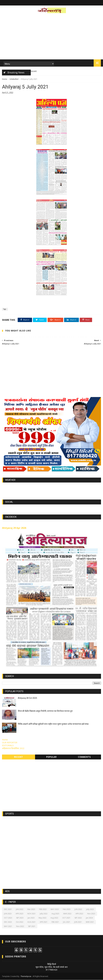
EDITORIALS (8, 746)
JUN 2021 (78, 922)
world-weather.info (51, 487)
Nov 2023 (91, 914)
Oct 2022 (20, 922)
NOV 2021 (32, 914)
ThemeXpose (26, 976)
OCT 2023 (8, 918)
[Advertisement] (51, 37)
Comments (84, 757)
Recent (19, 757)
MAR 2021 (90, 922)
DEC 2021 (8, 910)
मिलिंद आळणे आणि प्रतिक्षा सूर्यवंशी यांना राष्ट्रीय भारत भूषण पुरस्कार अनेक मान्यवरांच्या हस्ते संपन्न (53, 724)
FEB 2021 (55, 922)
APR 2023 (19, 914)
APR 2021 (44, 922)
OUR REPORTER (10, 743)
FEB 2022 (43, 910)
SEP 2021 (32, 926)
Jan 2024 (89, 918)
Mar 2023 (31, 910)
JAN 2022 (20, 910)
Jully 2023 (90, 910)
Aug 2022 (54, 918)
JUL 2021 (67, 922)
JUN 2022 (78, 910)
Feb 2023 (67, 910)
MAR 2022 (67, 914)
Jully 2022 (44, 914)
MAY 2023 (55, 910)
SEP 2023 (20, 918)
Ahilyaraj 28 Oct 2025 (27, 698)
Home (5, 79)
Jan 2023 (31, 918)
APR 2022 (79, 914)
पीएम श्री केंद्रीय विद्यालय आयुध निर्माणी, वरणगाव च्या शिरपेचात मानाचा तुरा (45, 711)
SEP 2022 (78, 918)
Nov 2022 (20, 926)
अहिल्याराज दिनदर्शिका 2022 (13, 749)
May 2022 (43, 918)
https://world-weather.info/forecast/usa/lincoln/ (51, 490)
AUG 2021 (32, 922)
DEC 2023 (8, 922)
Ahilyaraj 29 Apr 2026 (14, 528)
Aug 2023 (55, 914)
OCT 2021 (66, 918)
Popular (51, 757)
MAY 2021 (8, 926)
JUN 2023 (8, 914)
